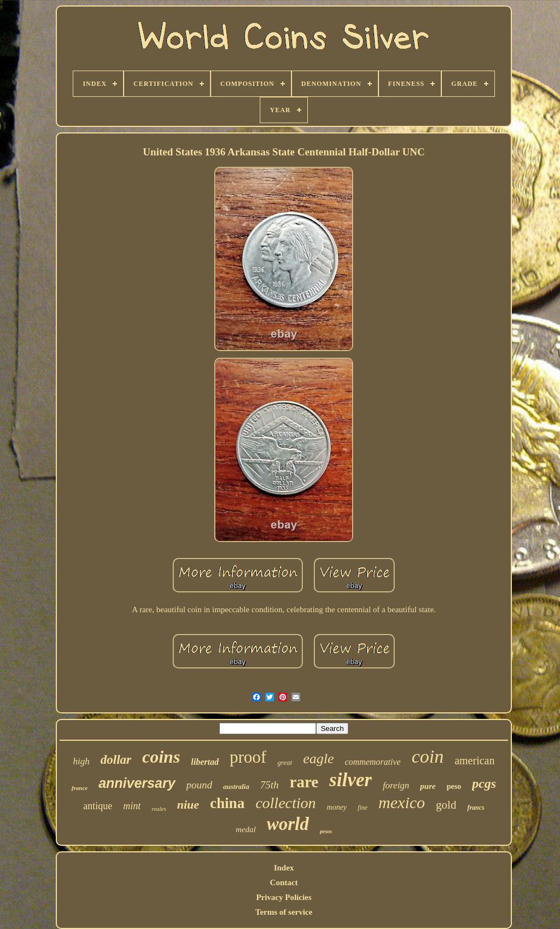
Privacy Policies (284, 897)
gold (446, 805)
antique (98, 806)
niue (188, 805)
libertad (205, 762)
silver (351, 780)
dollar (116, 760)
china (227, 803)
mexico (402, 802)
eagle (318, 759)
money (337, 807)
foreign (396, 785)
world (288, 824)
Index (284, 868)
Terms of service (284, 912)
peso (454, 786)
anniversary (137, 783)
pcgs (484, 783)
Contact (284, 882)
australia (236, 786)
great (285, 762)
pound (200, 785)
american (474, 760)
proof (248, 757)
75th (270, 785)
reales (159, 809)
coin (428, 756)
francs (476, 808)
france (80, 788)
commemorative (372, 762)
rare (304, 782)
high (81, 761)
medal (246, 829)
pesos (326, 831)
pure (428, 786)
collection (285, 803)
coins (161, 757)
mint (132, 806)
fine (363, 808)
